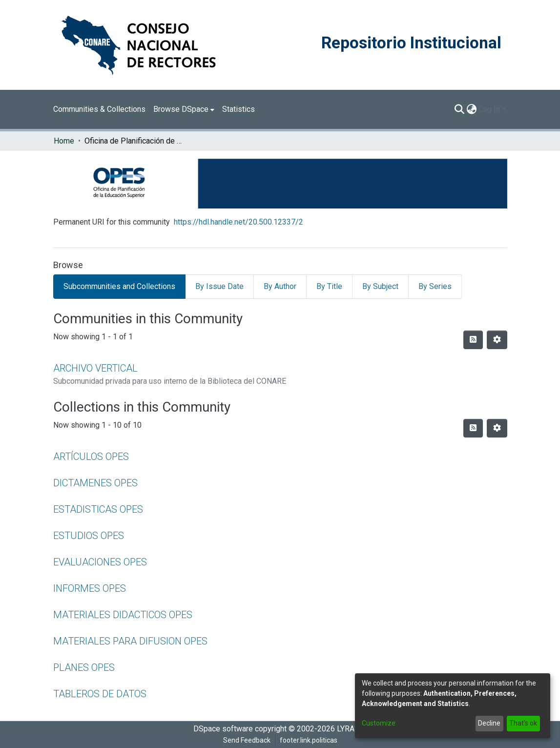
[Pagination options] (497, 340)
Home (64, 141)
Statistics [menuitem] (239, 109)
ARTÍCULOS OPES (91, 457)
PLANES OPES (84, 667)
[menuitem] (184, 109)
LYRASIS (352, 729)
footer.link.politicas (309, 740)
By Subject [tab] (380, 286)
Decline (489, 723)
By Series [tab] (435, 286)
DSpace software (223, 729)
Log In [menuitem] (489, 109)
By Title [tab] (329, 286)
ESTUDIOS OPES (89, 536)
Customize (379, 723)
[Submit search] (459, 109)
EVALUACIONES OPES (100, 562)
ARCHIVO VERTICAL (95, 368)
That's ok (523, 723)
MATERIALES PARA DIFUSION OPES (130, 641)
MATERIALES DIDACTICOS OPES (123, 615)
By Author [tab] (280, 286)
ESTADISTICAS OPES (98, 509)
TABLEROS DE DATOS (100, 694)
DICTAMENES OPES (95, 483)
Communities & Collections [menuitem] (99, 109)
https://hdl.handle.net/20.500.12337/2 (239, 222)
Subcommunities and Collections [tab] (119, 286)
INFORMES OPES (90, 588)
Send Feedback (247, 740)
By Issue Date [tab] (219, 286)
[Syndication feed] (473, 340)
